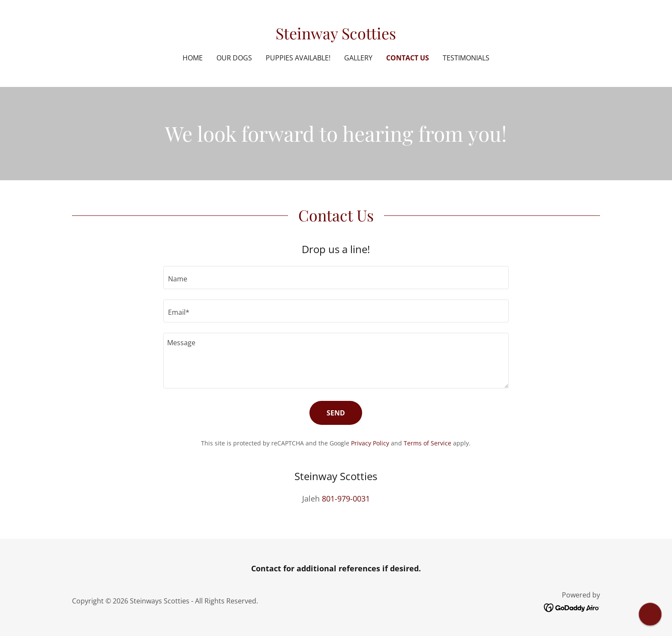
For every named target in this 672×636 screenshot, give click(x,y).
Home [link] (193, 58)
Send (336, 413)
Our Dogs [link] (234, 58)
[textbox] (336, 278)
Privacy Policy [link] (370, 443)
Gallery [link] (358, 58)
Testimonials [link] (466, 58)
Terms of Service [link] (427, 443)
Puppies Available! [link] (298, 58)
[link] (336, 36)
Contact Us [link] (408, 58)
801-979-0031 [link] (346, 499)
